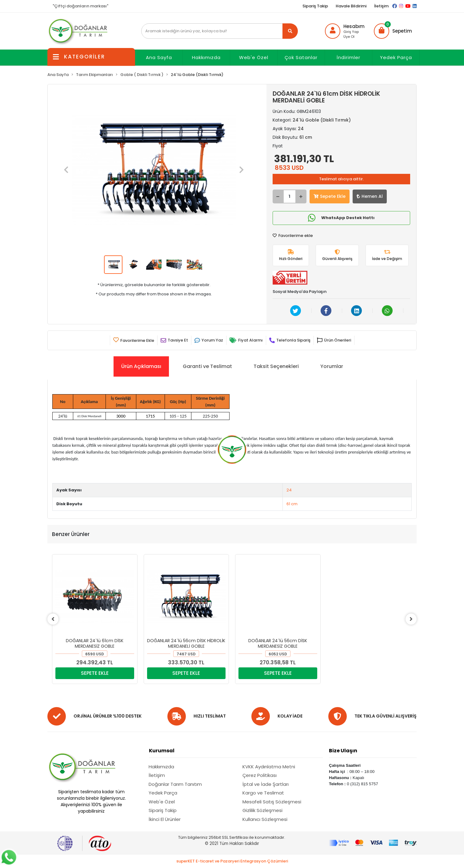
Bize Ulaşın (343, 751)
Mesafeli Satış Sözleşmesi (272, 802)
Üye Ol (349, 37)
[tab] (141, 366)
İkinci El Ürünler (165, 819)
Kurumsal (162, 751)
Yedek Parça (396, 57)
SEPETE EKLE (95, 673)
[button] (393, 31)
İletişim (381, 6)
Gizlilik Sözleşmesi (262, 810)
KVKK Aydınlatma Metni (269, 767)
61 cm (292, 504)
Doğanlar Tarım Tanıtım (175, 784)
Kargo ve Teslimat (263, 793)
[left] (52, 619)
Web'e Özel (254, 57)
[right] (412, 619)
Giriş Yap (351, 32)
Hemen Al (370, 196)
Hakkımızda (206, 57)
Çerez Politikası (260, 775)
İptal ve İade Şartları (266, 784)
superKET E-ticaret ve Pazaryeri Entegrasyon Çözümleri (232, 861)
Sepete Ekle (330, 196)
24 (289, 490)
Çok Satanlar (301, 57)
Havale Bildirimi (351, 6)
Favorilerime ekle (293, 236)
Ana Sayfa (159, 57)
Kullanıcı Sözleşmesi (265, 819)
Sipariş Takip (315, 6)
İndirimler (348, 57)
